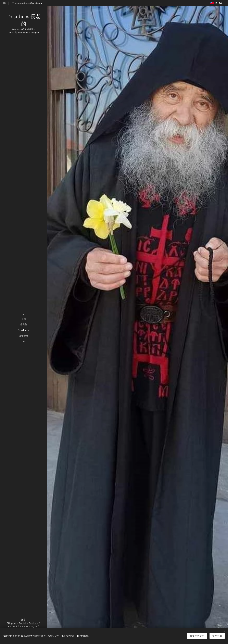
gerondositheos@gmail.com (29, 3)
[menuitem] (24, 319)
